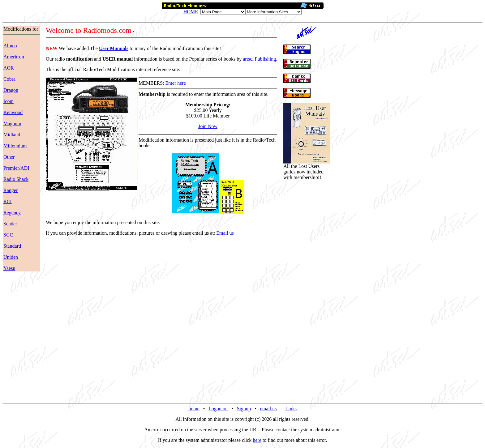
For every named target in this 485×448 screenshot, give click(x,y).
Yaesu (9, 268)
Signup (244, 409)
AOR (9, 68)
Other (9, 157)
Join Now (208, 126)
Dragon (11, 90)
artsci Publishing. (260, 59)
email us (268, 409)
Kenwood (13, 112)
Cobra (9, 79)
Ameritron (14, 57)
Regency (12, 213)
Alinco (10, 46)
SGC (8, 235)
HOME (191, 12)
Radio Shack (16, 179)
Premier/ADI (16, 168)
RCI (8, 201)
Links (291, 409)
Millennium (15, 146)
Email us (225, 233)
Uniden (11, 257)
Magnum (12, 124)
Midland (12, 135)
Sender (10, 224)
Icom (9, 101)
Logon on (218, 409)
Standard (12, 246)
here (257, 440)
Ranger (11, 190)
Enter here (176, 83)
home (194, 409)
